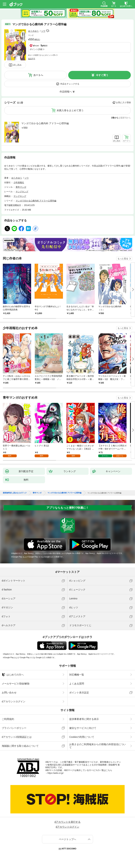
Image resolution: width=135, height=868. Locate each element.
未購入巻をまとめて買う (70, 110)
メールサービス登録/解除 (16, 684)
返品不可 (32, 59)
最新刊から (126, 118)
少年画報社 (19, 182)
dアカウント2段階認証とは (17, 737)
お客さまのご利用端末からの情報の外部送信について (98, 746)
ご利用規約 (8, 719)
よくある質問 (77, 684)
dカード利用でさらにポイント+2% (42, 55)
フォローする (48, 31)
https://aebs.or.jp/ (55, 773)
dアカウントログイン (14, 701)
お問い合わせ (9, 693)
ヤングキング (22, 192)
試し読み (17, 65)
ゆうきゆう (33, 31)
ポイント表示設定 (79, 693)
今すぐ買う (102, 75)
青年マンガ (21, 187)
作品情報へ (66, 92)
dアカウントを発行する (67, 822)
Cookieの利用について (82, 737)
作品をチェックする (70, 84)
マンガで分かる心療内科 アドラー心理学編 (45, 123)
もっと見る (123, 259)
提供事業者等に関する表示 (84, 719)
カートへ (38, 75)
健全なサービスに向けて (83, 728)
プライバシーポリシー (14, 728)
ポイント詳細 (36, 49)
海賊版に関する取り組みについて (20, 746)
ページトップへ (67, 839)
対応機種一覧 (77, 675)
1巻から (115, 118)
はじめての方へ (13, 675)
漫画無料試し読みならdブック (15, 493)
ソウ (43, 31)
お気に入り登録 (123, 102)
